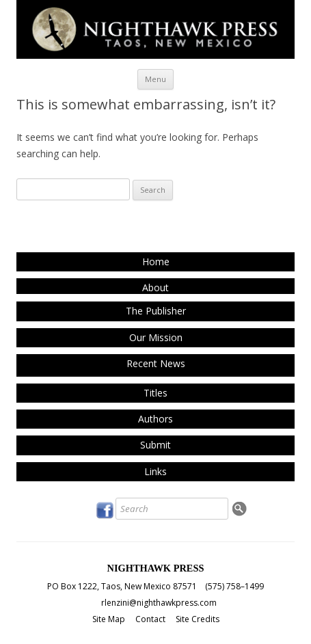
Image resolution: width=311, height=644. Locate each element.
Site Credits (198, 619)
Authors (155, 419)
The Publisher (156, 311)
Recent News (156, 363)
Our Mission (156, 337)
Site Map (109, 619)
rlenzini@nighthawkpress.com (159, 603)
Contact (150, 619)
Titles (155, 393)
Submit (155, 445)
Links (155, 471)
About (155, 287)
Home (156, 261)
